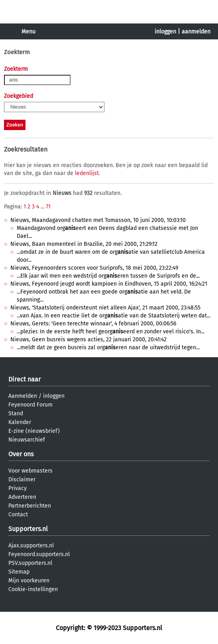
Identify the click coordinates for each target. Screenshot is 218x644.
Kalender (20, 422)
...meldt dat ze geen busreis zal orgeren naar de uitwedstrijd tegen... (108, 347)
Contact (18, 515)
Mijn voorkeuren (29, 581)
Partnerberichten (30, 506)
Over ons (21, 454)
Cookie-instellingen (33, 589)
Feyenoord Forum (30, 405)
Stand (16, 413)
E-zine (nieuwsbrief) (34, 431)
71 (48, 207)
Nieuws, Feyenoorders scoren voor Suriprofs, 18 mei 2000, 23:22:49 (94, 268)
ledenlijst (87, 173)
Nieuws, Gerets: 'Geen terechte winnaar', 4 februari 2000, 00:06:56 (93, 324)
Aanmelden (23, 396)
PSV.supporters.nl (30, 563)
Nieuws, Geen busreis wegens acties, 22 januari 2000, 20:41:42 (88, 340)
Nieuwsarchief (27, 440)
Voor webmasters (30, 471)
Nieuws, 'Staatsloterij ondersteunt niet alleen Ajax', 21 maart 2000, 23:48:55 (105, 308)
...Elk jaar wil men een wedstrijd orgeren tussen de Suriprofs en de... (108, 276)
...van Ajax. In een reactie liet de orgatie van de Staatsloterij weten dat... (114, 316)
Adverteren (22, 497)
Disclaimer (22, 480)
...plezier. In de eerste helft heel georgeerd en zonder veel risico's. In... (111, 332)
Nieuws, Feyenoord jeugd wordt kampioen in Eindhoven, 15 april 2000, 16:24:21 (109, 284)
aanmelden (196, 32)
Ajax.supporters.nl (31, 546)
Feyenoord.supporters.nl (39, 554)
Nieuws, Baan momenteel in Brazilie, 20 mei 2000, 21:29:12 (84, 244)
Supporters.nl (28, 529)
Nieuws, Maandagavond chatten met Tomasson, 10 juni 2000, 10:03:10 (98, 220)
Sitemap (19, 572)
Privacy (18, 488)
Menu (28, 32)
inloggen (165, 32)
